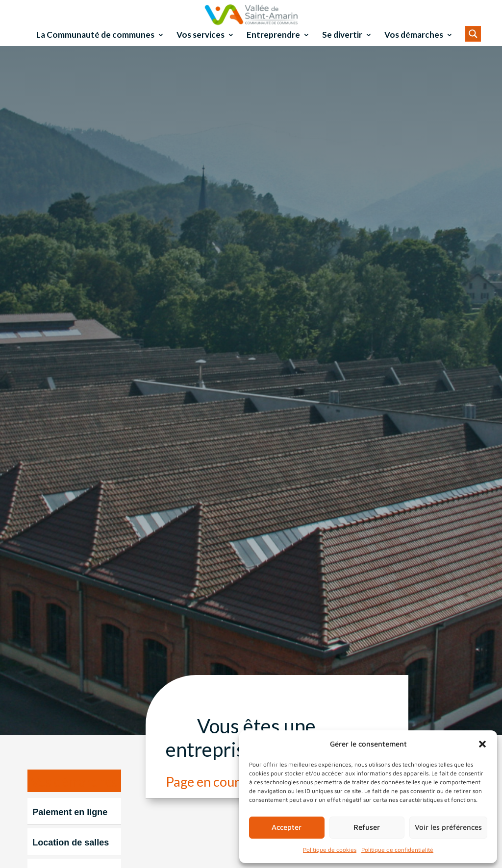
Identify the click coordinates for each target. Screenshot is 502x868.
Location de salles (71, 856)
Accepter (287, 827)
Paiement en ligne (70, 825)
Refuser (367, 827)
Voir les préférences (448, 827)
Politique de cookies (330, 850)
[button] (482, 744)
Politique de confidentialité (397, 850)
